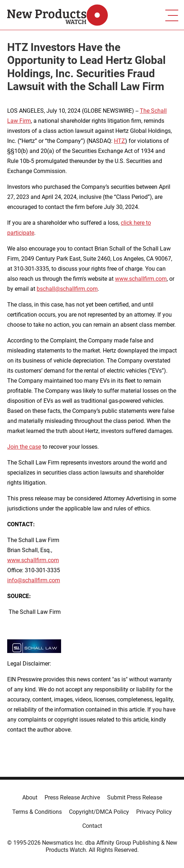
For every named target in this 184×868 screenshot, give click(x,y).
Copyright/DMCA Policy (99, 812)
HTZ (119, 141)
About (30, 797)
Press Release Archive (72, 797)
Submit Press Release (135, 797)
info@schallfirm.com (34, 580)
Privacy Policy (154, 812)
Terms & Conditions (37, 812)
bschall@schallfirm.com (67, 289)
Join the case (24, 447)
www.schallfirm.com (141, 279)
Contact (92, 826)
